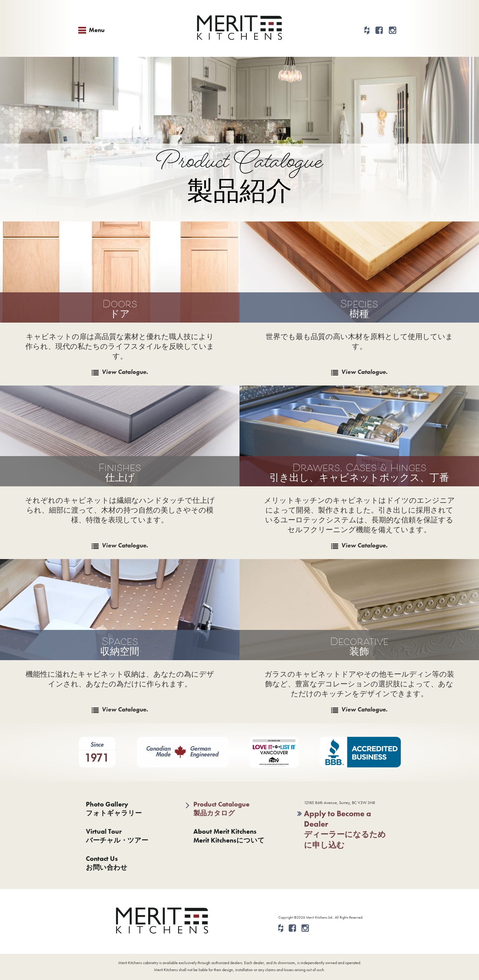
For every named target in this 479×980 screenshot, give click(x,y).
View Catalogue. (125, 372)
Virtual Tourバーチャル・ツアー (117, 836)
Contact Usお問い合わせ (107, 863)
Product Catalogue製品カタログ (221, 809)
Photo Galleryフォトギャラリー (114, 809)
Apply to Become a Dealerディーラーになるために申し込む (345, 829)
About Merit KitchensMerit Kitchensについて (229, 836)
